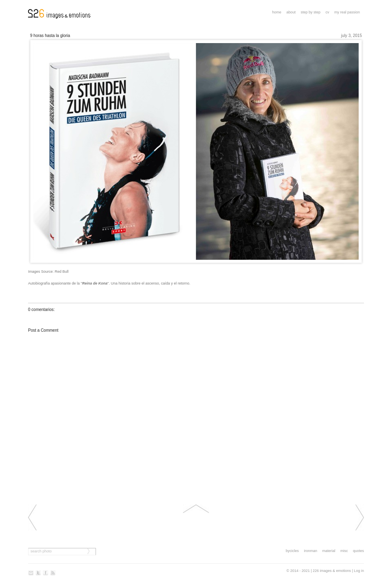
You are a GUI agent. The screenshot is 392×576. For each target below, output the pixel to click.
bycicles (292, 551)
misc (344, 551)
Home (277, 12)
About (291, 12)
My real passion (347, 12)
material (329, 551)
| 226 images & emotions (331, 571)
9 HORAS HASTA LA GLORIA (50, 36)
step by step (310, 12)
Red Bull (62, 272)
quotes (358, 551)
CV (327, 12)
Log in (359, 571)
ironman (310, 551)
